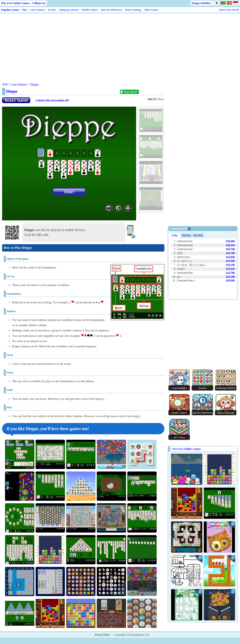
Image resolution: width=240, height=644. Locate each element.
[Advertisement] (82, 45)
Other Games (151, 10)
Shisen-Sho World (229, 10)
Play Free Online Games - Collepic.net (23, 3)
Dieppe (34, 85)
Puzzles (52, 10)
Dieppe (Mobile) (201, 3)
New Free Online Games (186, 449)
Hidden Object (90, 10)
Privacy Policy (102, 635)
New (25, 10)
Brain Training (133, 10)
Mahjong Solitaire (69, 10)
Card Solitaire (37, 10)
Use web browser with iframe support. (203, 265)
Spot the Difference (112, 10)
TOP (5, 85)
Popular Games (10, 10)
